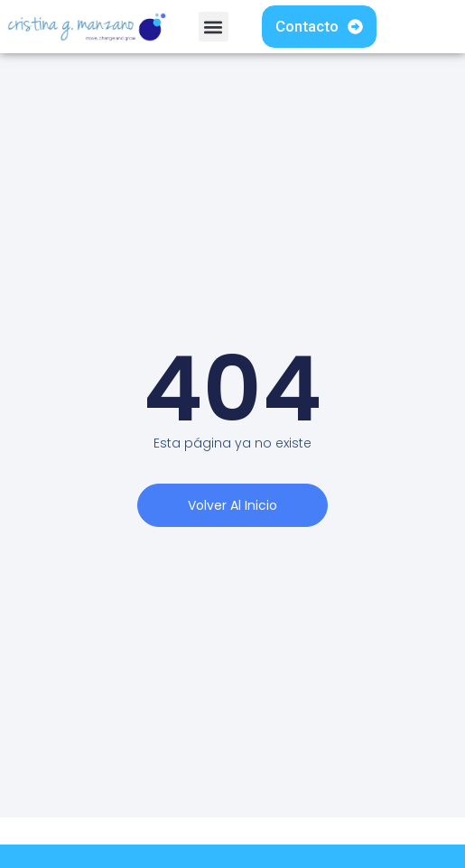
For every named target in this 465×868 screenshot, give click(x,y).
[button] (214, 27)
